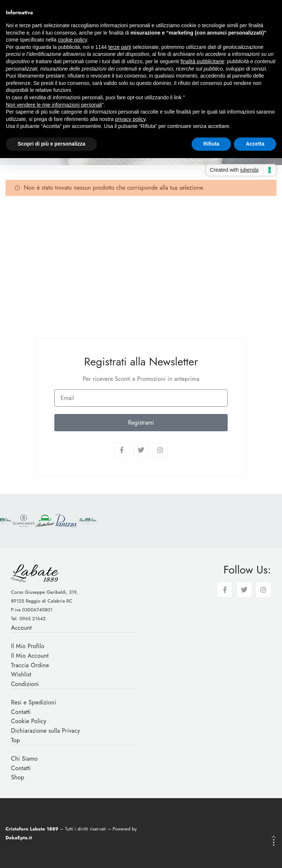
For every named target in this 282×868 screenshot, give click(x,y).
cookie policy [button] (73, 40)
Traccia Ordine (30, 665)
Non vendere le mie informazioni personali (54, 105)
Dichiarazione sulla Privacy (46, 731)
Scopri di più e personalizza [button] (51, 144)
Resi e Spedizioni (34, 702)
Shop (18, 777)
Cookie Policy (29, 721)
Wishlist (21, 674)
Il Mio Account (30, 656)
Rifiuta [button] (211, 144)
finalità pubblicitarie (202, 61)
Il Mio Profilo (28, 646)
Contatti (21, 712)
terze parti (120, 47)
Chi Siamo (24, 759)
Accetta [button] (255, 144)
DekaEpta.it (19, 838)
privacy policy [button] (130, 119)
